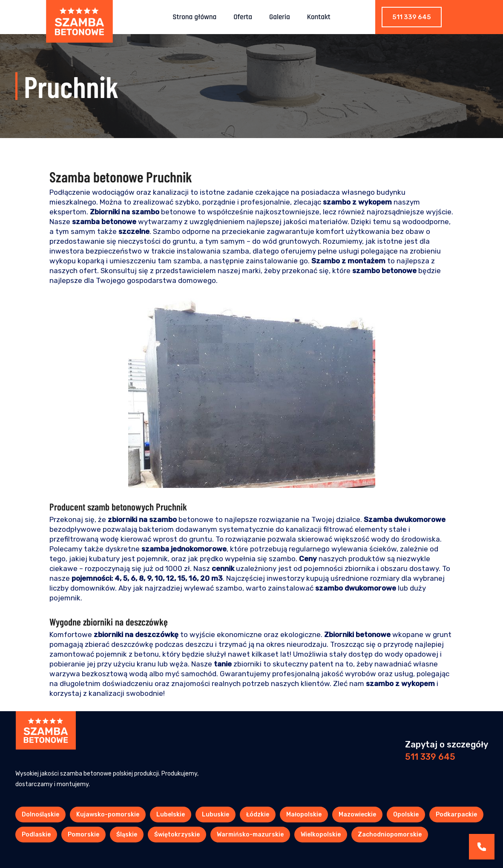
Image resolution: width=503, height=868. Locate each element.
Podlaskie (36, 835)
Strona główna (194, 17)
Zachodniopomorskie (390, 835)
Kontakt (319, 17)
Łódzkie (258, 815)
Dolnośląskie (40, 815)
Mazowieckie (357, 815)
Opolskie (406, 815)
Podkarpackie (456, 815)
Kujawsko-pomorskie (108, 815)
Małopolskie (304, 815)
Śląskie (127, 835)
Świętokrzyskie (177, 835)
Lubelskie (171, 815)
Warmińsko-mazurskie (250, 835)
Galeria (280, 17)
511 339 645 (412, 17)
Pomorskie (83, 835)
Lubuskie (216, 815)
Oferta (243, 17)
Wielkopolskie (321, 835)
